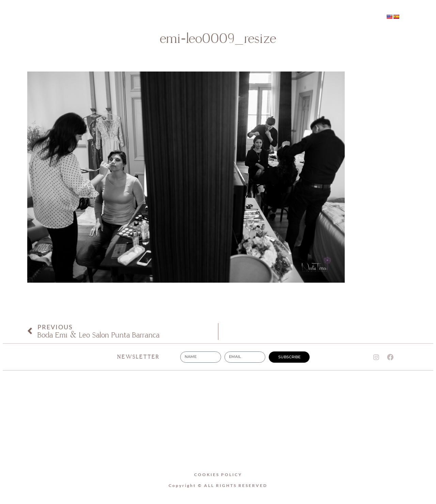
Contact (285, 17)
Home (147, 17)
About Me (190, 17)
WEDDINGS (238, 17)
